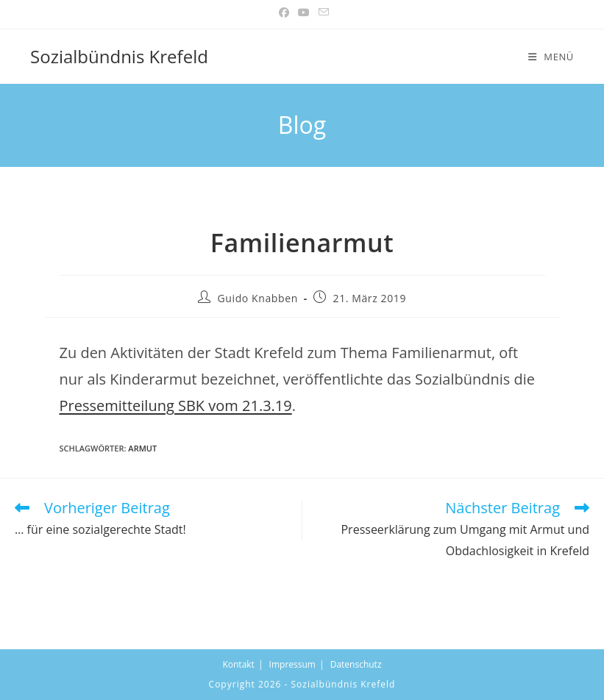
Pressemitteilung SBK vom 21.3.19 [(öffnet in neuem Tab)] (176, 406)
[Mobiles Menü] (551, 57)
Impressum (292, 664)
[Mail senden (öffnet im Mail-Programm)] (321, 12)
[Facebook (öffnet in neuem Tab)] (284, 12)
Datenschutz (356, 664)
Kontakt (238, 664)
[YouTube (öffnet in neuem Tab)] (304, 12)
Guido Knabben (258, 298)
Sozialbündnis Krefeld (119, 56)
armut (142, 448)
